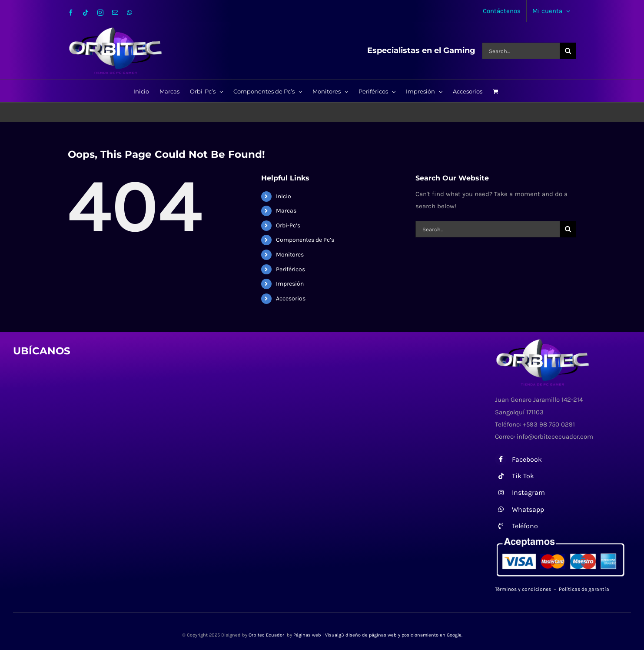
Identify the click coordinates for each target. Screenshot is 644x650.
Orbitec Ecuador (267, 635)
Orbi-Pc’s (288, 225)
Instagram (528, 492)
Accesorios (291, 298)
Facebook (527, 459)
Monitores (290, 255)
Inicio (284, 196)
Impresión (290, 284)
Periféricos (290, 269)
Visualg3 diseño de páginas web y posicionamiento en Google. (394, 635)
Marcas (286, 211)
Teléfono (525, 526)
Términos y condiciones (523, 589)
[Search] (568, 51)
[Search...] (521, 51)
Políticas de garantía (584, 589)
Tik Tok (523, 476)
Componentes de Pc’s (305, 240)
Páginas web (307, 635)
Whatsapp (528, 509)
